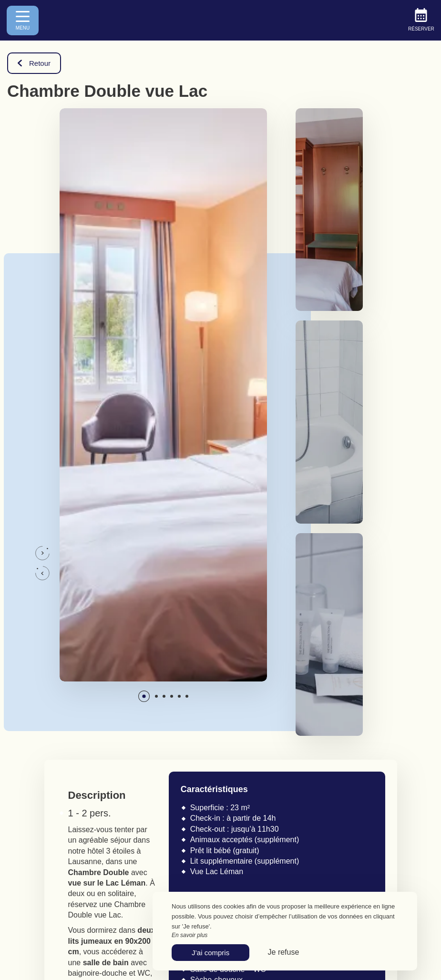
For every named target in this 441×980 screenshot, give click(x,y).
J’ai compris (210, 953)
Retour (34, 63)
